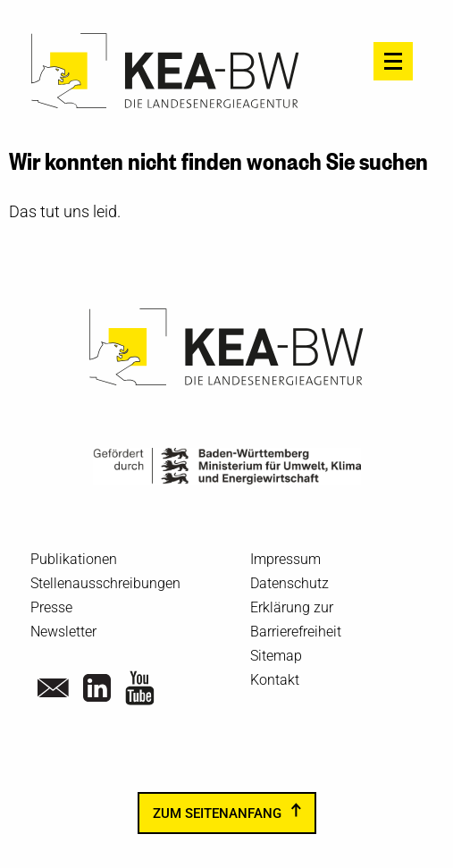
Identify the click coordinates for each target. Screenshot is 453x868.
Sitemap (276, 656)
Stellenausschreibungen (105, 583)
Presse (51, 607)
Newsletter (63, 632)
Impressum (285, 559)
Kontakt (275, 680)
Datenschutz (289, 583)
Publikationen (74, 559)
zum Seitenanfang (217, 813)
